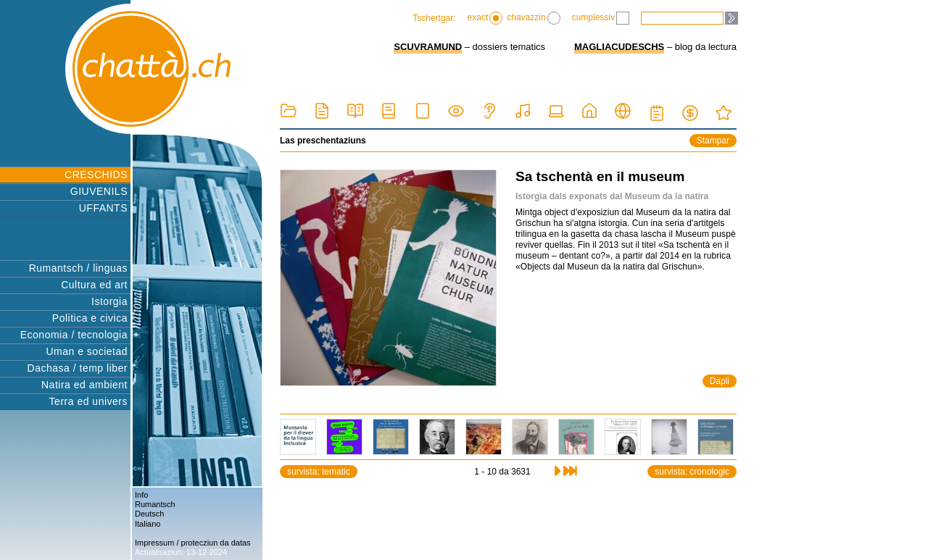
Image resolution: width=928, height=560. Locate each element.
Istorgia (109, 301)
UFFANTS (103, 208)
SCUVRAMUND (428, 47)
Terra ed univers (88, 401)
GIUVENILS (99, 191)
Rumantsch (155, 504)
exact (485, 18)
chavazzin (533, 18)
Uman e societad (87, 351)
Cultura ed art (94, 285)
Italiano (148, 524)
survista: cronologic (692, 472)
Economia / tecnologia (74, 335)
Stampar (713, 141)
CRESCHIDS (96, 175)
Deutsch (149, 514)
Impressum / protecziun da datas (193, 543)
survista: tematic (319, 472)
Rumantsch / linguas (78, 268)
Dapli (720, 381)
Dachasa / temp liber (78, 368)
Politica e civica (90, 318)
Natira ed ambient (84, 385)
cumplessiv (601, 18)
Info (141, 495)
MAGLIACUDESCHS (619, 47)
